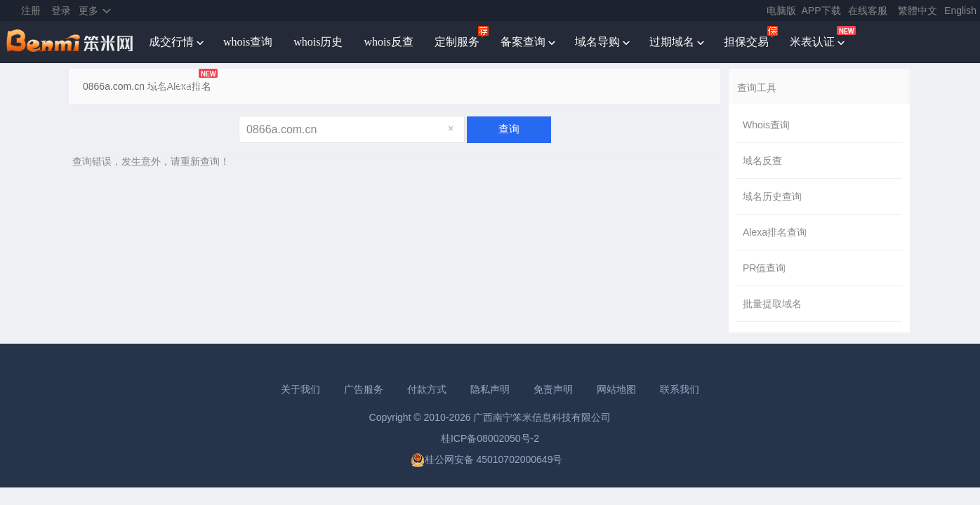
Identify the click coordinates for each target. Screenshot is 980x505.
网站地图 (616, 389)
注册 (31, 11)
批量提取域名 (772, 304)
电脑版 (781, 11)
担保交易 (746, 42)
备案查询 (523, 42)
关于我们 (300, 389)
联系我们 (680, 389)
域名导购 (597, 42)
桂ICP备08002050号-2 (490, 438)
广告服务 (364, 389)
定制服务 (457, 42)
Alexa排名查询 (775, 232)
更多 (88, 11)
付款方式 (427, 389)
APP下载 (821, 11)
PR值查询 (764, 268)
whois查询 (248, 42)
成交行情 (171, 42)
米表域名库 (177, 85)
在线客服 (868, 11)
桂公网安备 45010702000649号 (487, 459)
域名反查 (762, 161)
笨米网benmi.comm (71, 42)
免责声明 (553, 389)
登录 (61, 11)
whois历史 (318, 42)
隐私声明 (490, 389)
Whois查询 (766, 125)
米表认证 (812, 42)
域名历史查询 (772, 196)
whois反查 (388, 42)
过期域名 (672, 42)
